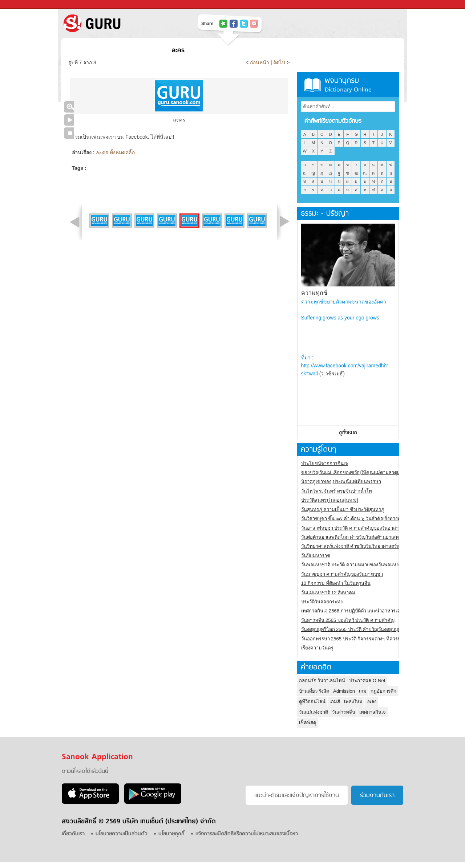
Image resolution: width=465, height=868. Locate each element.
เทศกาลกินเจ (373, 712)
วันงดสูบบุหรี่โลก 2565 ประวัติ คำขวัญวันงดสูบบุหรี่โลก (357, 629)
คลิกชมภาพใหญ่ (69, 107)
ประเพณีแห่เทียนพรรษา (357, 482)
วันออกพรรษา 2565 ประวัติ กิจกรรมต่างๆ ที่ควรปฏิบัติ (355, 639)
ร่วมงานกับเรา (377, 796)
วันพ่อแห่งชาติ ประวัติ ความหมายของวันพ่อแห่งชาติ (354, 565)
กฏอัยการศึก (383, 691)
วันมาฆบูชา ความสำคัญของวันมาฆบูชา (342, 574)
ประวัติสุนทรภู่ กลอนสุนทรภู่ (330, 500)
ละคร (178, 51)
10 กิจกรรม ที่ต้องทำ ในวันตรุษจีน (336, 583)
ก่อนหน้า (260, 62)
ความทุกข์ (314, 293)
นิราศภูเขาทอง (316, 482)
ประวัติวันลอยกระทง (322, 602)
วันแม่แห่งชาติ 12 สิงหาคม (328, 593)
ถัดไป (279, 62)
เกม (363, 691)
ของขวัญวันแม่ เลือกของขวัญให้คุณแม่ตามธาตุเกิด (353, 472)
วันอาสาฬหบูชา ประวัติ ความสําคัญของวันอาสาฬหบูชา (357, 528)
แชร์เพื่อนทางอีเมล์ (254, 24)
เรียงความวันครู (317, 648)
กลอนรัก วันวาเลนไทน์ (322, 680)
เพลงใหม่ (353, 702)
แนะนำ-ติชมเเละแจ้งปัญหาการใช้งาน (297, 796)
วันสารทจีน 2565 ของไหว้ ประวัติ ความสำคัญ (348, 620)
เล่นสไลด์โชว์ (69, 120)
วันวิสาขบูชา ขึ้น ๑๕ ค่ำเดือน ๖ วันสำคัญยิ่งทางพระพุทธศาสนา (365, 519)
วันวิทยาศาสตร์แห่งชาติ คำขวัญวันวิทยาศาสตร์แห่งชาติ (358, 546)
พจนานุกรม (348, 85)
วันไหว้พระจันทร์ (318, 491)
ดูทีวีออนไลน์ (312, 702)
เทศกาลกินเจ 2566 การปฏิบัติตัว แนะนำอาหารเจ (351, 611)
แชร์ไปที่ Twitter (244, 24)
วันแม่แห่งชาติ (314, 712)
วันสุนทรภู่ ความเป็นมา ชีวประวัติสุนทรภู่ (343, 510)
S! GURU (122, 23)
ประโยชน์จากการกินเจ (325, 463)
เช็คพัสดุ (308, 723)
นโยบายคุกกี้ (171, 834)
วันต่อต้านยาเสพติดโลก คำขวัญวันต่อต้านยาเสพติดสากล (359, 537)
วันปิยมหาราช (316, 556)
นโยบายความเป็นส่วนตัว (122, 834)
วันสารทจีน (344, 712)
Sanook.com (22, 5)
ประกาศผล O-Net (367, 680)
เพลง (371, 702)
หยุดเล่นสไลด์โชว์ (69, 133)
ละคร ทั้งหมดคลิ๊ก (115, 152)
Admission (344, 691)
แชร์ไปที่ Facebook (234, 24)
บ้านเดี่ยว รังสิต (314, 691)
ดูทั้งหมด (348, 433)
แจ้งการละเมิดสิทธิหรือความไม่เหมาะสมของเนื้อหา (247, 834)
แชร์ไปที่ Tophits (223, 24)
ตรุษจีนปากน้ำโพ (355, 491)
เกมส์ (335, 702)
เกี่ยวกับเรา (73, 834)
